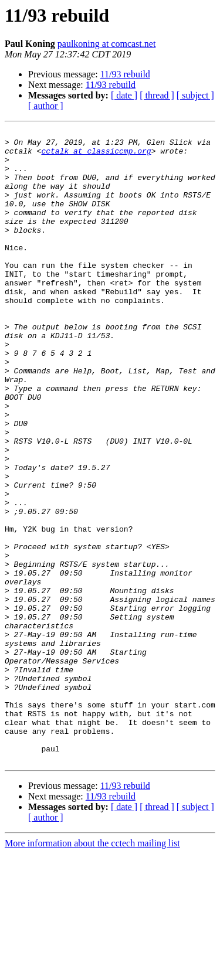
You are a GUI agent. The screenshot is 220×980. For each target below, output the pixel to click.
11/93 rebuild (125, 74)
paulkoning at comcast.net (107, 44)
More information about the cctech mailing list (92, 970)
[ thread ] (157, 95)
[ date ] (124, 95)
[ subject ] (195, 95)
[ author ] (46, 106)
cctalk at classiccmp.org (96, 156)
